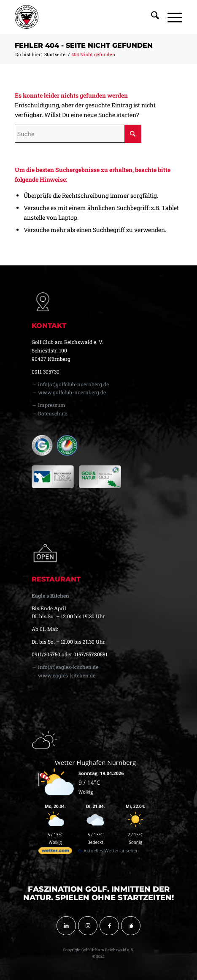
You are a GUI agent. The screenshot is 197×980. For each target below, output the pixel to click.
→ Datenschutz (50, 413)
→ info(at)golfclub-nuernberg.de (70, 384)
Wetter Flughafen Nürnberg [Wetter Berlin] (95, 762)
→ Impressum (49, 405)
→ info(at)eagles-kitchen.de (65, 667)
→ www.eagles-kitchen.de (63, 675)
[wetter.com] (55, 852)
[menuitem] (151, 17)
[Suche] (151, 17)
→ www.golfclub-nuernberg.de (69, 392)
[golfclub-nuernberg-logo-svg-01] (82, 17)
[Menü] (171, 17)
